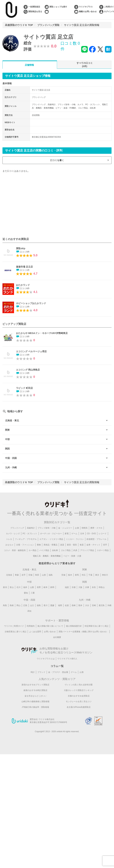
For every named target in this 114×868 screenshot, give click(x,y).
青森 (17, 575)
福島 (51, 575)
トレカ (9, 539)
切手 (105, 545)
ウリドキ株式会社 (47, 719)
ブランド (41, 672)
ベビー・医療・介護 (72, 556)
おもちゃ (9, 545)
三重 (33, 593)
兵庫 (87, 587)
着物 (39, 545)
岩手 (24, 575)
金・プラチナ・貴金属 (58, 672)
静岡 (52, 587)
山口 (32, 605)
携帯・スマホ (96, 528)
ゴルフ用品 (66, 550)
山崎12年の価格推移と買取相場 (35, 702)
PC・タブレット (30, 534)
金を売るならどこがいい (35, 696)
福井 (25, 587)
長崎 (74, 605)
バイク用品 (44, 550)
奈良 (94, 587)
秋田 (37, 575)
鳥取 (5, 605)
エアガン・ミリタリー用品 (51, 539)
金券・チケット (93, 545)
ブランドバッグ (17, 528)
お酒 (77, 528)
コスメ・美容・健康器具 (15, 550)
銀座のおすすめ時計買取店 (35, 690)
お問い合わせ (50, 632)
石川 (18, 587)
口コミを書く (57, 160)
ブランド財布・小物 (47, 528)
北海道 (9, 575)
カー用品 (33, 550)
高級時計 (31, 528)
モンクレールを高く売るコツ (79, 702)
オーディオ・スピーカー (51, 534)
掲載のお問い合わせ (88, 12)
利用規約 (31, 626)
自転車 (55, 550)
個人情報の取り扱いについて (50, 626)
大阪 (80, 587)
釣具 (75, 550)
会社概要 (57, 637)
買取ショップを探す (58, 7)
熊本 (80, 605)
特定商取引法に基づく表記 (97, 626)
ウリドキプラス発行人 (67, 659)
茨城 (63, 575)
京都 (74, 587)
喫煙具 (85, 528)
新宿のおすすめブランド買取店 (35, 685)
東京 (97, 575)
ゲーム (74, 534)
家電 (67, 534)
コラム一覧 (57, 666)
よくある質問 (35, 632)
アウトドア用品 (87, 550)
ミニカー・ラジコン (75, 539)
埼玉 (84, 575)
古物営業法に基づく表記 (16, 632)
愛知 (26, 593)
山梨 (32, 587)
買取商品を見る (35, 12)
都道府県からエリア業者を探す (57, 563)
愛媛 (52, 605)
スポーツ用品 (103, 550)
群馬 (77, 575)
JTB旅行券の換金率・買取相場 (35, 707)
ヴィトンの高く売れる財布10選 (79, 685)
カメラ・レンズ (13, 534)
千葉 (90, 575)
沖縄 (109, 605)
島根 (12, 605)
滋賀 (67, 587)
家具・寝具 (72, 545)
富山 (12, 587)
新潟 (5, 587)
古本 (82, 534)
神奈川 (105, 575)
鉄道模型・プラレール (97, 539)
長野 (39, 587)
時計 (33, 672)
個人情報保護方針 (74, 626)
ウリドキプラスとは (46, 659)
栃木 (70, 575)
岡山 (18, 605)
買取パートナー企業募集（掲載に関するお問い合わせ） (83, 632)
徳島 (39, 605)
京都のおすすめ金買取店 (79, 696)
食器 (82, 545)
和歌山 (102, 587)
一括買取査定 (34, 7)
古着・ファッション (25, 545)
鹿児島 (102, 605)
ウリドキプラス (86, 7)
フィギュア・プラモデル (26, 539)
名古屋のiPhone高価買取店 (79, 707)
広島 (25, 605)
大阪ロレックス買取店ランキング (79, 690)
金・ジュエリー (65, 528)
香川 (46, 605)
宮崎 (94, 605)
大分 (87, 605)
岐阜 (46, 587)
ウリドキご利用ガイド (14, 626)
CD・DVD (91, 534)
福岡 (60, 605)
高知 (29, 611)
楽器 (62, 545)
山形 (44, 575)
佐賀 (67, 605)
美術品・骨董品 (50, 545)
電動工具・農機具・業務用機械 (47, 556)
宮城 (30, 575)
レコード (103, 534)
